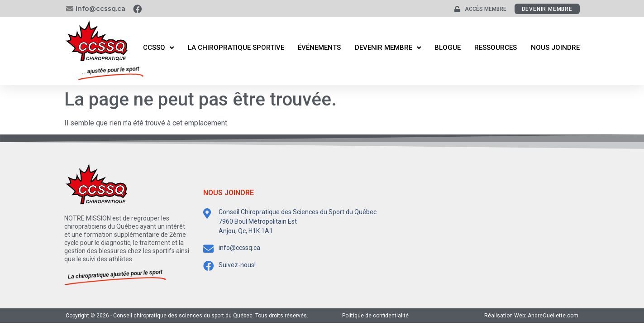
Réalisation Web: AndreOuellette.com (531, 316)
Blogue (448, 48)
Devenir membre (388, 48)
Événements (319, 48)
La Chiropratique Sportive (236, 48)
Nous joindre (555, 48)
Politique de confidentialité (375, 316)
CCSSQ (158, 48)
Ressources (496, 48)
